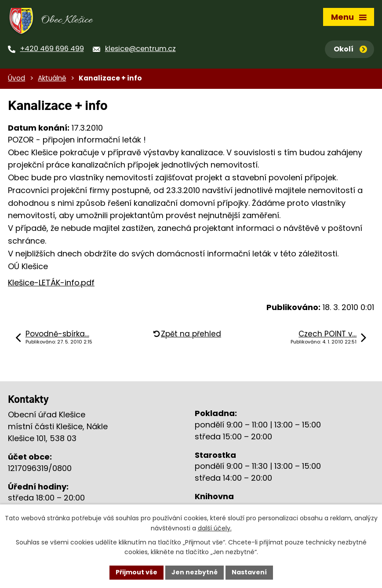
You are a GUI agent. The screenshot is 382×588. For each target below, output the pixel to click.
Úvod (16, 78)
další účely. (215, 528)
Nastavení (249, 572)
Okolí (350, 49)
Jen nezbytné (195, 572)
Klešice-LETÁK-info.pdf (51, 283)
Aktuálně (52, 78)
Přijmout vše (136, 572)
